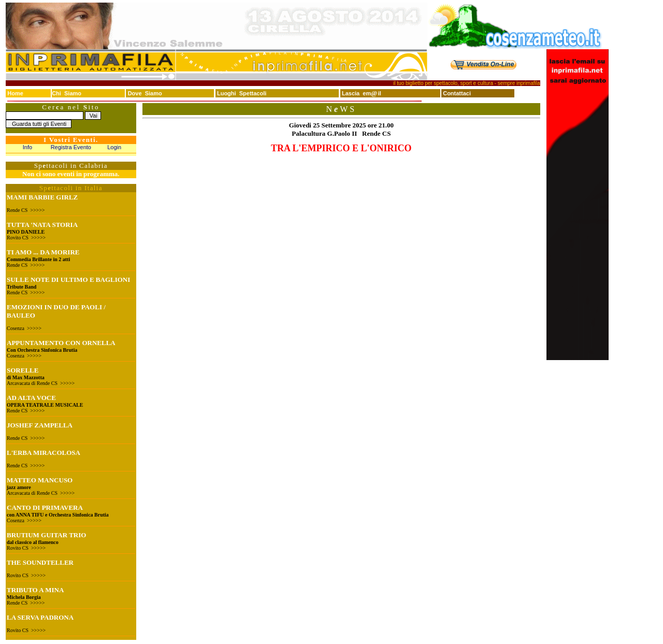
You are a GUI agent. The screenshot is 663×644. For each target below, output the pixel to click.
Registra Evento (71, 147)
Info (27, 147)
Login (114, 147)
